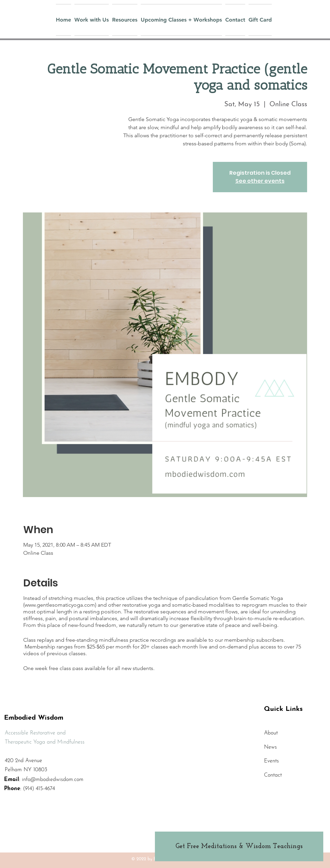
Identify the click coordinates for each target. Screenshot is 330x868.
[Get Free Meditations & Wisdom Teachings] (239, 846)
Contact (273, 775)
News (270, 747)
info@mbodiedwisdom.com (53, 780)
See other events (260, 181)
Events (271, 761)
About (271, 733)
